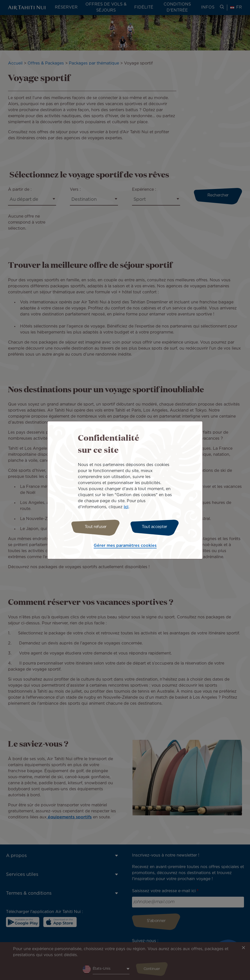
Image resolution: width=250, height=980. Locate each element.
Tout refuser (96, 527)
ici (126, 507)
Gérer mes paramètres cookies (125, 546)
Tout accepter (154, 527)
